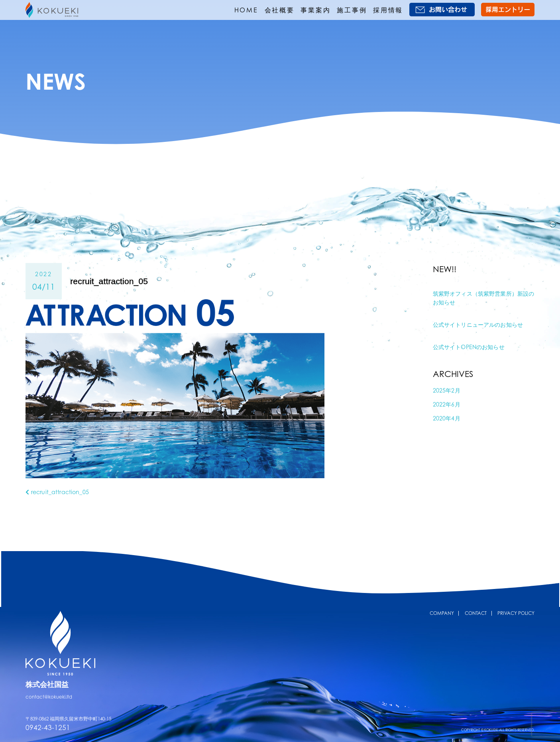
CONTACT (476, 613)
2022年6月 (447, 404)
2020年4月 (447, 418)
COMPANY (442, 613)
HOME (246, 10)
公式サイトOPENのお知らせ (469, 347)
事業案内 (315, 10)
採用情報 (388, 10)
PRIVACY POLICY (516, 613)
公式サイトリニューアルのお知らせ (478, 325)
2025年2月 (447, 390)
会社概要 (280, 10)
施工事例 (352, 10)
